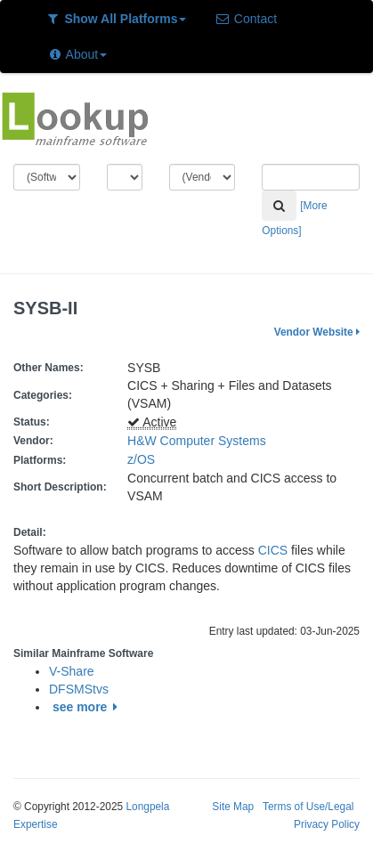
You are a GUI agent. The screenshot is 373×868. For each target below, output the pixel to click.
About (77, 54)
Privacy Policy (327, 824)
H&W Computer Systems (197, 441)
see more (88, 707)
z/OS (145, 459)
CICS (273, 550)
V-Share (72, 671)
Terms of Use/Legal (308, 807)
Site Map (233, 807)
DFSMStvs (79, 689)
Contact (246, 19)
